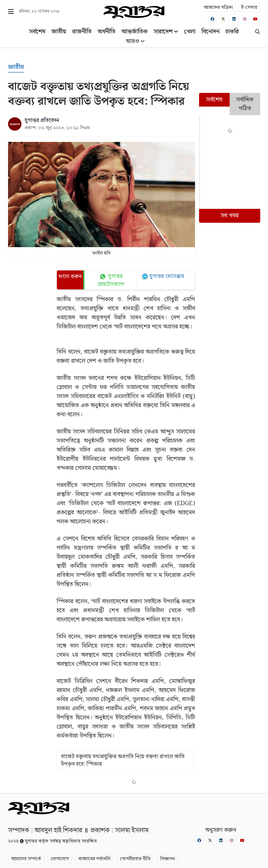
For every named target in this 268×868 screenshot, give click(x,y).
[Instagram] (245, 19)
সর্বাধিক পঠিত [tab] (245, 104)
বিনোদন (210, 32)
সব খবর (230, 216)
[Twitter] (223, 19)
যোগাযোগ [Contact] (60, 859)
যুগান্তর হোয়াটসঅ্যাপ (111, 281)
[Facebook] (212, 19)
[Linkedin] (234, 19)
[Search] (258, 32)
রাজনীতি (82, 32)
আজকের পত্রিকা (218, 7)
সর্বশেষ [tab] (214, 100)
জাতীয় (59, 32)
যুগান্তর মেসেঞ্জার (167, 276)
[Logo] (134, 12)
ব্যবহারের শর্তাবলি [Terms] (94, 859)
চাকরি (232, 32)
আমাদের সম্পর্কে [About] (26, 859)
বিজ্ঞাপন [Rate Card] (168, 859)
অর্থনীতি (106, 32)
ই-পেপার (249, 7)
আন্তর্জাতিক (134, 32)
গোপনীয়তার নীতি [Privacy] (135, 859)
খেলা (190, 32)
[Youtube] (255, 19)
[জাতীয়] (16, 67)
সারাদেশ (166, 32)
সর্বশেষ (37, 32)
